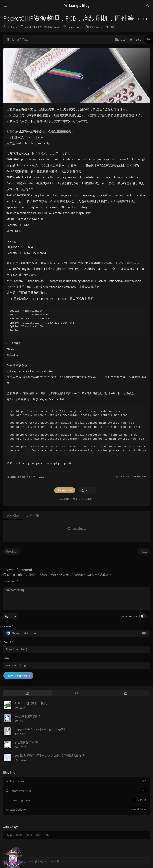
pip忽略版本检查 (27, 742)
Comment (11, 581)
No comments (75, 27)
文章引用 (13, 515)
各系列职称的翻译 (28, 716)
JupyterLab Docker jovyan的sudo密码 (40, 729)
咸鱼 (30, 835)
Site (6, 658)
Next (144, 551)
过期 (47, 835)
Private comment (129, 616)
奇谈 (113, 27)
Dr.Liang (13, 27)
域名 (10, 835)
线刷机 (20, 835)
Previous (12, 551)
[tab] (27, 693)
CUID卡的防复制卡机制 (31, 703)
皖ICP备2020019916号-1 (48, 862)
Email (8, 642)
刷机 (38, 835)
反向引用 (33, 515)
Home (13, 39)
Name (8, 626)
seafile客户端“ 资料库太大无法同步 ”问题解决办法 (50, 755)
